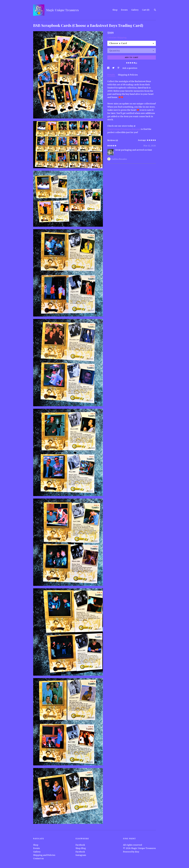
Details (111, 75)
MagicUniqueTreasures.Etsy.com (124, 129)
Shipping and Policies (44, 855)
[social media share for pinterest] (119, 68)
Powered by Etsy (131, 852)
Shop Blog (81, 848)
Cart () (146, 10)
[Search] (155, 10)
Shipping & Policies (128, 75)
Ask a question (130, 68)
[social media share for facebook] (109, 68)
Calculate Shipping (117, 38)
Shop (115, 10)
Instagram (81, 855)
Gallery (135, 10)
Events (124, 10)
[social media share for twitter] (114, 68)
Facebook (80, 845)
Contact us (38, 858)
